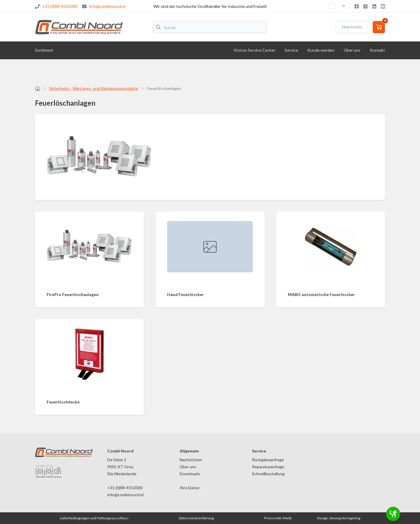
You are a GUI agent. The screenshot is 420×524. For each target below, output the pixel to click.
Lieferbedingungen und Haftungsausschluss (94, 518)
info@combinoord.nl (107, 6)
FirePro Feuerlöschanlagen (73, 294)
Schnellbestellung (268, 474)
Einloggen (352, 27)
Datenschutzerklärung (196, 518)
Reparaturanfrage (268, 467)
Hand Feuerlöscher (185, 294)
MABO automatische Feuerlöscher (321, 294)
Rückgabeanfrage (268, 460)
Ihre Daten (190, 488)
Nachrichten (191, 460)
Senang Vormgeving (345, 518)
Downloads (190, 474)
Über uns (188, 467)
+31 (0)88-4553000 (60, 6)
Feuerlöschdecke (63, 402)
